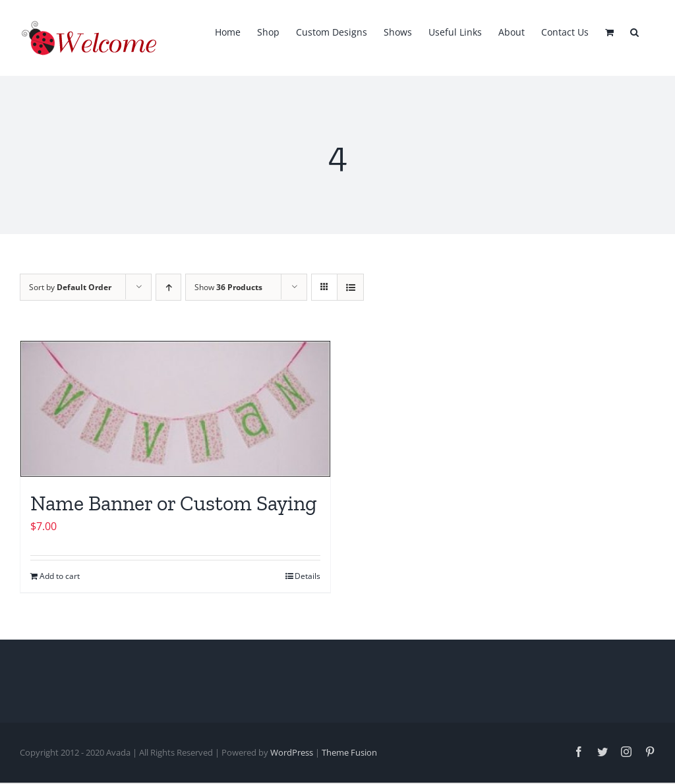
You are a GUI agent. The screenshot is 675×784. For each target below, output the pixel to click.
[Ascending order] (168, 287)
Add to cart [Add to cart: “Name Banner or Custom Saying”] (60, 576)
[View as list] (350, 287)
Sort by (70, 287)
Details (308, 576)
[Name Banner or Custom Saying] (175, 409)
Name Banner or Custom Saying (174, 503)
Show (228, 287)
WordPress (292, 752)
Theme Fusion (349, 752)
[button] (634, 31)
